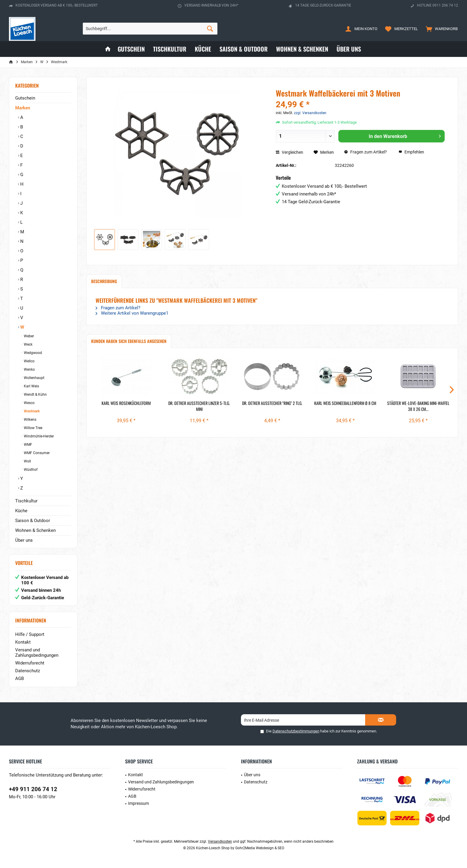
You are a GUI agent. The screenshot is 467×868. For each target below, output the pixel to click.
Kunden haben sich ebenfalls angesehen (129, 341)
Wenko (29, 369)
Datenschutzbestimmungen (296, 731)
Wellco (29, 361)
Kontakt (23, 642)
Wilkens (30, 420)
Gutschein (25, 98)
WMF (28, 445)
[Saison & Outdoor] (244, 49)
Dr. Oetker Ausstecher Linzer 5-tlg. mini (199, 406)
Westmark (31, 411)
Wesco (29, 403)
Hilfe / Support (30, 634)
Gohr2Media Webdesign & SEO (260, 848)
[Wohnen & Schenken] (302, 49)
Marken (23, 108)
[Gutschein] (131, 49)
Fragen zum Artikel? (366, 152)
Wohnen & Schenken (35, 530)
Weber (28, 336)
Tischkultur (26, 501)
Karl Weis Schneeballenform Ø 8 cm (345, 403)
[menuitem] (440, 29)
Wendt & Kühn (35, 395)
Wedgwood (32, 353)
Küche (21, 511)
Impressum (138, 803)
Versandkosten (220, 841)
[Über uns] (349, 49)
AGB (20, 678)
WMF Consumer (36, 453)
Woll (27, 461)
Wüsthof (30, 470)
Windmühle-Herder (38, 436)
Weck (28, 344)
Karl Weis (31, 386)
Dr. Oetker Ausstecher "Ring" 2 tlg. (272, 403)
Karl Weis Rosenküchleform (126, 403)
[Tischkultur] (170, 49)
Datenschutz (28, 671)
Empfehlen (411, 152)
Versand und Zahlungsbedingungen (37, 653)
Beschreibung (104, 281)
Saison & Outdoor (33, 521)
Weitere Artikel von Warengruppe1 (132, 313)
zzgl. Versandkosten (310, 113)
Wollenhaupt (34, 378)
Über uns (24, 540)
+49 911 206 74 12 (33, 789)
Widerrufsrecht (30, 663)
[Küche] (203, 49)
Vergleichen (289, 152)
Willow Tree (33, 428)
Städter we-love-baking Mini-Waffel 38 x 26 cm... (418, 406)
